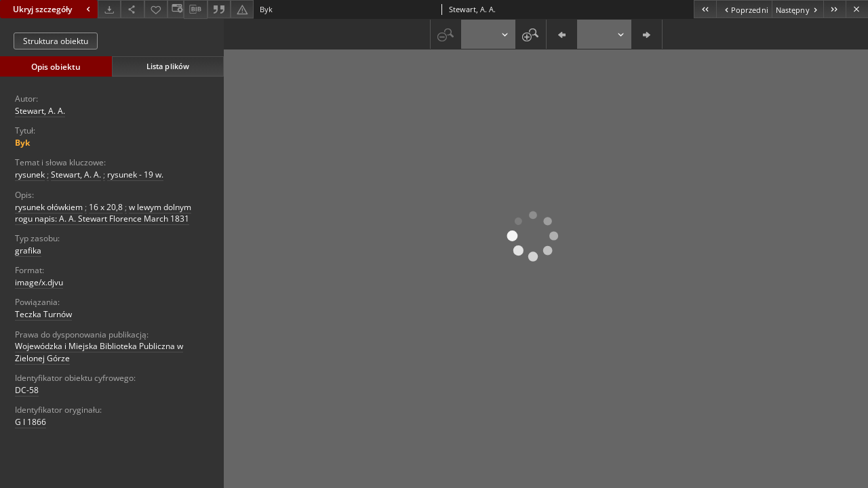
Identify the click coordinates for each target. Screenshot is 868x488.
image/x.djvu (39, 282)
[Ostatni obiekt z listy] (834, 9)
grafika (28, 250)
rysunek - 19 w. (135, 175)
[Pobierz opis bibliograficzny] (195, 9)
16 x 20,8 (106, 207)
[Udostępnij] (132, 9)
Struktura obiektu (56, 41)
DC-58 (27, 390)
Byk (22, 143)
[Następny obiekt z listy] (797, 9)
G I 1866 (31, 422)
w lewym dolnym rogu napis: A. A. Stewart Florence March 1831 (103, 213)
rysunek (30, 175)
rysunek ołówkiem (49, 207)
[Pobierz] (109, 9)
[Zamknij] (857, 9)
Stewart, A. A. (40, 111)
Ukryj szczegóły (53, 9)
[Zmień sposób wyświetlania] (176, 9)
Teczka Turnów (43, 314)
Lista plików (168, 66)
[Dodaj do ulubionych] (156, 9)
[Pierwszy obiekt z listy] (705, 9)
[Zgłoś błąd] (242, 9)
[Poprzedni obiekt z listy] (744, 9)
